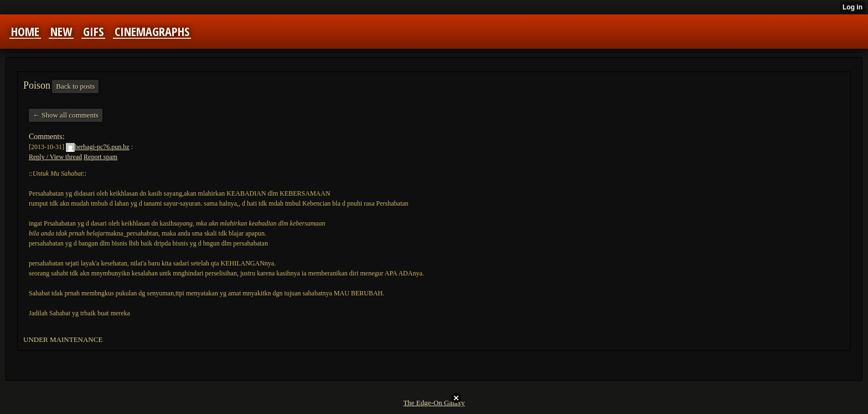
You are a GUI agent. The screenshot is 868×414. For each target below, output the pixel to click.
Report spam (100, 157)
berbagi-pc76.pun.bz (98, 147)
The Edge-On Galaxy (434, 403)
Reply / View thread (55, 157)
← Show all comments (66, 115)
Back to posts (75, 86)
